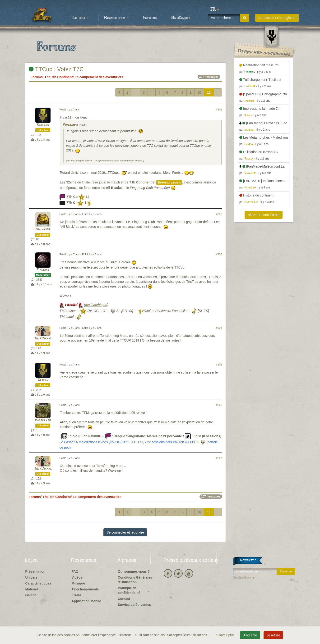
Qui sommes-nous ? (134, 571)
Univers (31, 577)
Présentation (35, 571)
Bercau (43, 380)
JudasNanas (43, 339)
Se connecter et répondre (125, 532)
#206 (219, 405)
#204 (219, 328)
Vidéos (77, 577)
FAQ (75, 571)
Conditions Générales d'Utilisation (135, 580)
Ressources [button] (116, 18)
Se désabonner (244, 577)
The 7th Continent (59, 77)
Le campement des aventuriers (99, 77)
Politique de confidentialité (129, 590)
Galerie (31, 595)
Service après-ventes (134, 605)
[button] (215, 9)
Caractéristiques (38, 583)
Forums (150, 18)
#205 (219, 365)
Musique (78, 583)
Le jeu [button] (80, 18)
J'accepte (250, 635)
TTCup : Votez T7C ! (58, 69)
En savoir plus (224, 635)
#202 (219, 214)
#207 (219, 458)
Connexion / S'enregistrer (277, 18)
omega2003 (43, 230)
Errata (76, 595)
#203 (219, 254)
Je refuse (274, 635)
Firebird (69, 125)
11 (209, 92)
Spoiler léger (169, 183)
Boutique (180, 18)
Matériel (32, 589)
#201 (219, 110)
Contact (124, 599)
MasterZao (43, 420)
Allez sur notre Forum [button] (264, 215)
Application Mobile (86, 601)
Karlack (43, 125)
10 (199, 92)
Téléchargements (85, 589)
